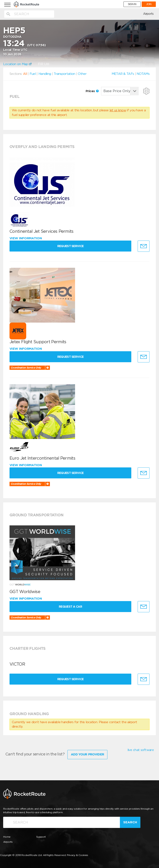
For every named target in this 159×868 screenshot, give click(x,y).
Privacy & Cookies (77, 855)
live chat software (141, 750)
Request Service (71, 246)
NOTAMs (143, 74)
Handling (45, 74)
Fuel (33, 74)
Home (7, 837)
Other (82, 74)
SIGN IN (132, 4)
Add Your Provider (87, 754)
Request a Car (70, 607)
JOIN (149, 4)
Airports (148, 14)
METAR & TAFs (123, 74)
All (25, 74)
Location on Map (17, 64)
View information (26, 238)
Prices (92, 91)
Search (130, 822)
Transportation (64, 74)
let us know (118, 110)
